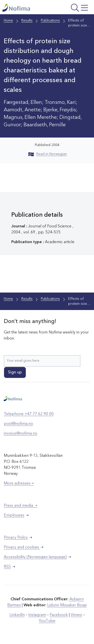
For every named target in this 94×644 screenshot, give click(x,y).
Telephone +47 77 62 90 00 (29, 414)
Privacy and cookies (22, 547)
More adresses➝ (19, 483)
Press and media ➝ (21, 506)
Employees (14, 515)
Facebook (59, 615)
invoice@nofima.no (21, 434)
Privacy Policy (16, 538)
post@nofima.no (18, 424)
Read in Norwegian (48, 154)
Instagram (37, 615)
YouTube (47, 621)
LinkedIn (17, 615)
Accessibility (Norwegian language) (35, 557)
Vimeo (76, 615)
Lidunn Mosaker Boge (67, 605)
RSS (7, 567)
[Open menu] (74, 8)
